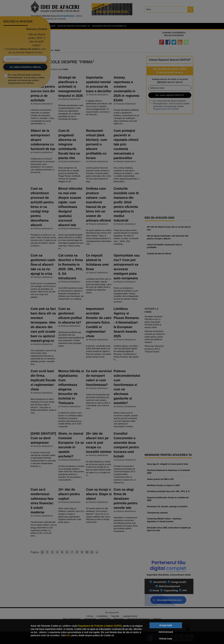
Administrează (166, 632)
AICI (68, 635)
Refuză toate (166, 639)
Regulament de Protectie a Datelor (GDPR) (100, 626)
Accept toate (166, 625)
